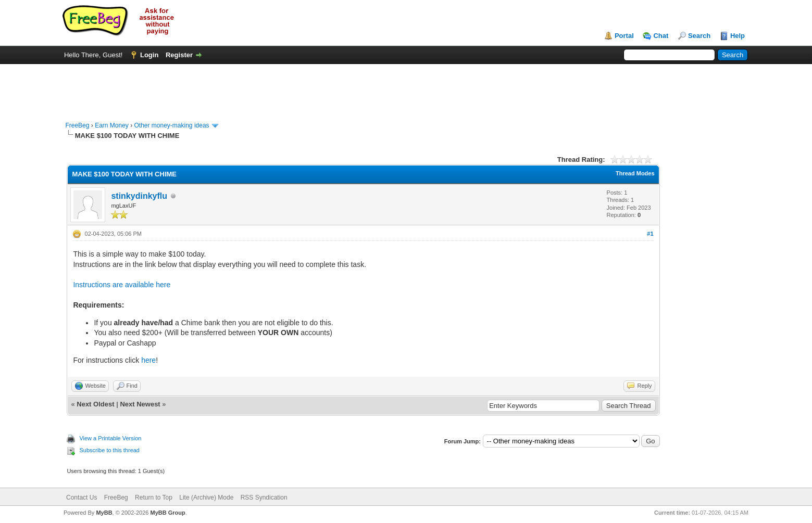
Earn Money (112, 125)
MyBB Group (168, 513)
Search (699, 36)
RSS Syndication (264, 498)
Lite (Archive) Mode (206, 498)
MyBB (104, 513)
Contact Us (82, 498)
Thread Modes (635, 173)
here (148, 360)
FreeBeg (77, 125)
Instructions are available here (122, 285)
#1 (650, 234)
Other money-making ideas (172, 125)
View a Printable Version (110, 438)
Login (149, 55)
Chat (661, 36)
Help (738, 36)
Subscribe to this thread (109, 450)
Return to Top (154, 498)
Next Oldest (95, 404)
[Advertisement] (406, 87)
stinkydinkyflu (139, 196)
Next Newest (140, 404)
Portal (624, 36)
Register (179, 55)
